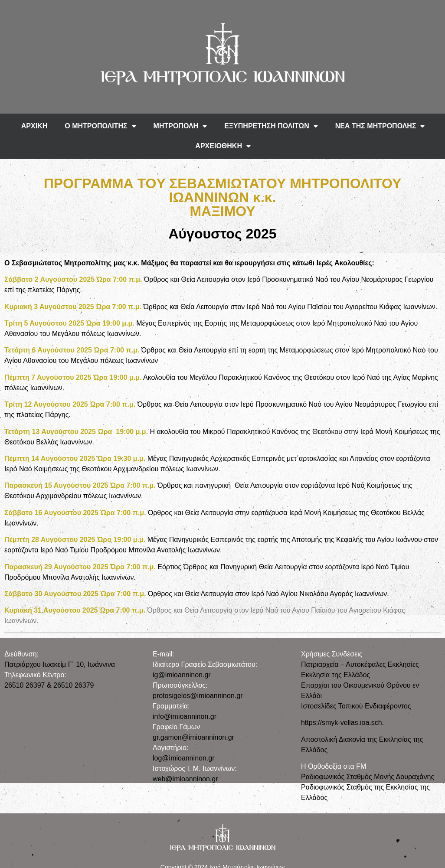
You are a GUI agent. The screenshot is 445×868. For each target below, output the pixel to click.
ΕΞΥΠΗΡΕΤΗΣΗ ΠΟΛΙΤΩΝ (271, 126)
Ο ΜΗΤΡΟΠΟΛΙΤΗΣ (100, 126)
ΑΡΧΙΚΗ (34, 126)
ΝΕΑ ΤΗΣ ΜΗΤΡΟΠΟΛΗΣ (380, 126)
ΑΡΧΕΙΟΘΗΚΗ (223, 146)
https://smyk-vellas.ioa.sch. (342, 723)
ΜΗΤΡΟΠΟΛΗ (180, 126)
